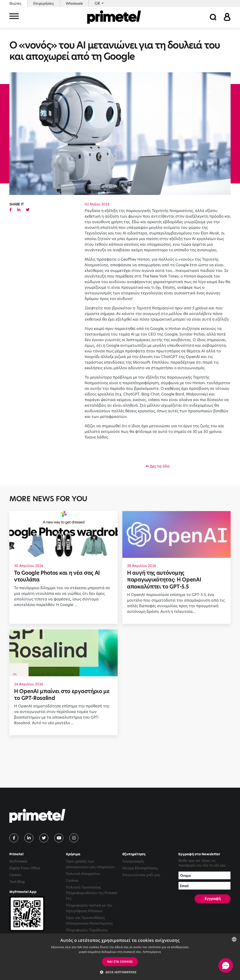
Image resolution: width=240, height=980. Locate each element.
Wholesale (74, 4)
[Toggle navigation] (14, 18)
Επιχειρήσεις (44, 4)
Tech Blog (17, 882)
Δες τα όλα (158, 466)
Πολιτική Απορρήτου (83, 874)
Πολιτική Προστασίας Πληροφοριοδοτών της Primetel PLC (92, 893)
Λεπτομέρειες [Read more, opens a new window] (152, 952)
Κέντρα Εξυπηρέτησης (140, 868)
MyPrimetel (18, 861)
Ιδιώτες (15, 4)
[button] (120, 972)
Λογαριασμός (133, 861)
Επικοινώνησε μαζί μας (141, 875)
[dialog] (120, 957)
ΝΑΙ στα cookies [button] (120, 962)
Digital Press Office (25, 868)
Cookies (72, 881)
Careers (15, 875)
